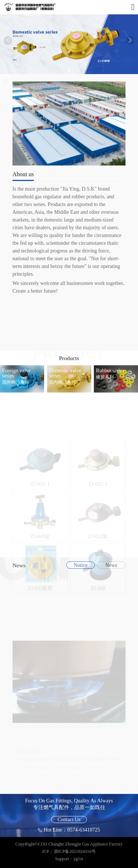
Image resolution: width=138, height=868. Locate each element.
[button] (64, 70)
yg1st (78, 859)
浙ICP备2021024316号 (75, 851)
